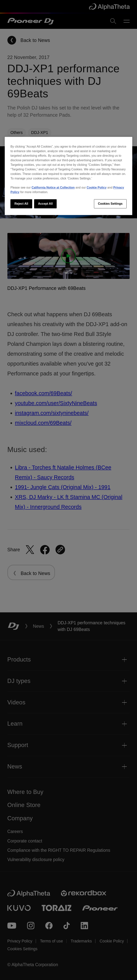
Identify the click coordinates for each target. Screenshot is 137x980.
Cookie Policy (97, 188)
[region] (68, 176)
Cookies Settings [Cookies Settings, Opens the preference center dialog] (110, 204)
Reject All (21, 204)
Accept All (45, 204)
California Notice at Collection (53, 188)
